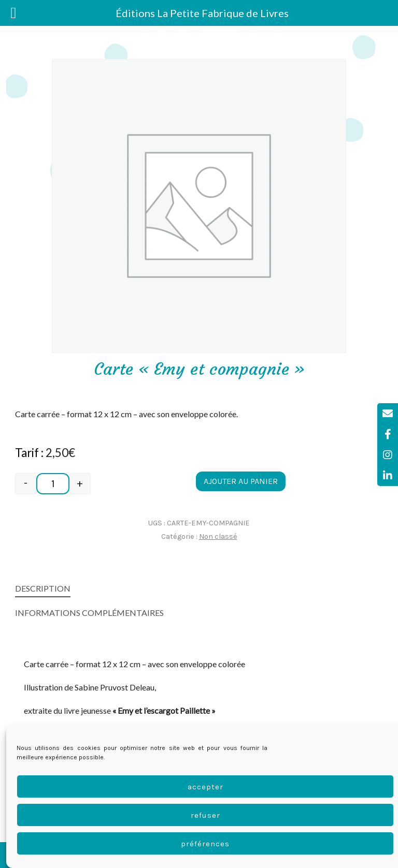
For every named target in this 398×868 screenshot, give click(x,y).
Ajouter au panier (241, 481)
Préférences (205, 844)
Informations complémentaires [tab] (89, 613)
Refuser (205, 815)
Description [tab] (43, 588)
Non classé (218, 536)
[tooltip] (388, 414)
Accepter (205, 787)
